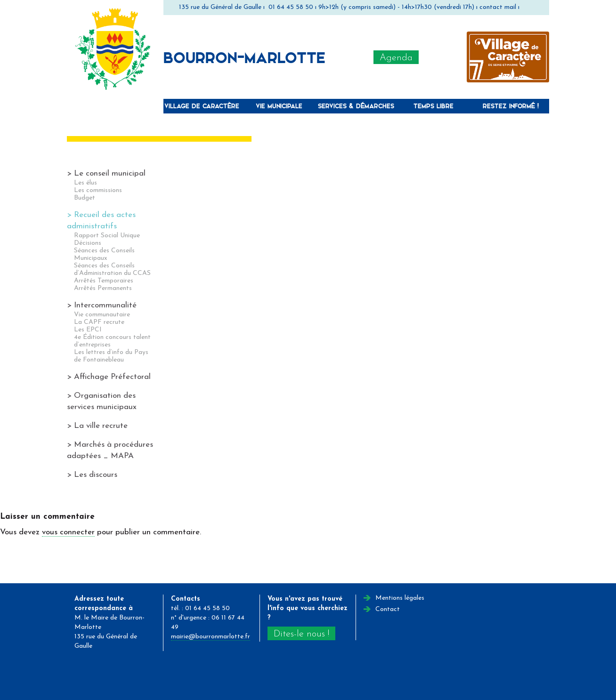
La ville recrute (101, 426)
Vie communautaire (102, 315)
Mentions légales (400, 598)
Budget (85, 198)
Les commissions (98, 190)
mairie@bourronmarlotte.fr (211, 637)
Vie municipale (279, 106)
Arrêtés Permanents (103, 288)
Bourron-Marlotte (244, 57)
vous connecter (68, 532)
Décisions (88, 243)
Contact (388, 609)
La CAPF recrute (99, 322)
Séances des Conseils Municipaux (104, 254)
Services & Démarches (356, 106)
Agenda (396, 58)
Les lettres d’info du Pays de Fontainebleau (111, 356)
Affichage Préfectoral (112, 377)
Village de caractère (202, 106)
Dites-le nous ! (301, 634)
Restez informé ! (511, 106)
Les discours (96, 475)
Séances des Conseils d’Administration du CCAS (112, 270)
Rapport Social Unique (107, 236)
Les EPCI (88, 330)
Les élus (85, 183)
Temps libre (434, 106)
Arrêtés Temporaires (104, 281)
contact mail (498, 7)
